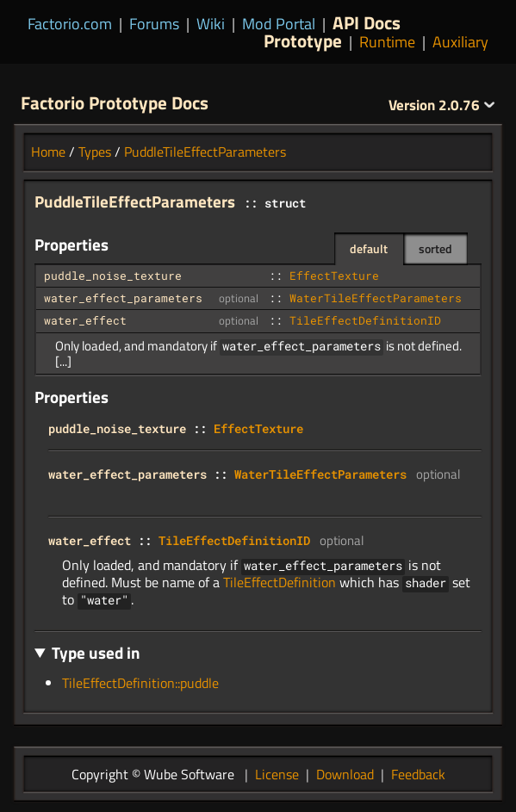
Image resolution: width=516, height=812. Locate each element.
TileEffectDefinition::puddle (140, 683)
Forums (154, 24)
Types (95, 152)
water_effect (85, 320)
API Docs (367, 22)
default (369, 248)
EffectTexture (334, 276)
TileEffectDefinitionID (365, 320)
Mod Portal (279, 24)
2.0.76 (442, 105)
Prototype (303, 40)
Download (345, 774)
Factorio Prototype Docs (115, 102)
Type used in (96, 652)
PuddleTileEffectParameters (205, 152)
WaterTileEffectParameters (376, 298)
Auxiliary (460, 42)
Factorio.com (70, 24)
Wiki (211, 24)
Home (48, 152)
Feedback (418, 774)
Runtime (387, 42)
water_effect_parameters (123, 298)
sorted (435, 248)
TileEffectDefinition (280, 582)
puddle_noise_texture (113, 276)
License (277, 774)
